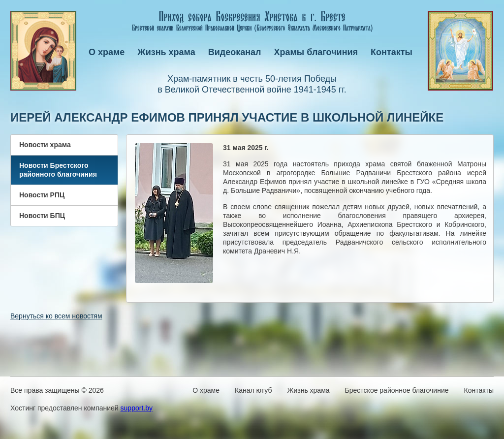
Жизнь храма (166, 52)
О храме (107, 52)
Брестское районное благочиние (397, 390)
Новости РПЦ (42, 195)
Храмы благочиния (316, 52)
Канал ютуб (253, 390)
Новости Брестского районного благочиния (58, 170)
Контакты (392, 52)
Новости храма (45, 145)
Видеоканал (235, 52)
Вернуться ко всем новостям (56, 316)
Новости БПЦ (42, 216)
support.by (137, 408)
